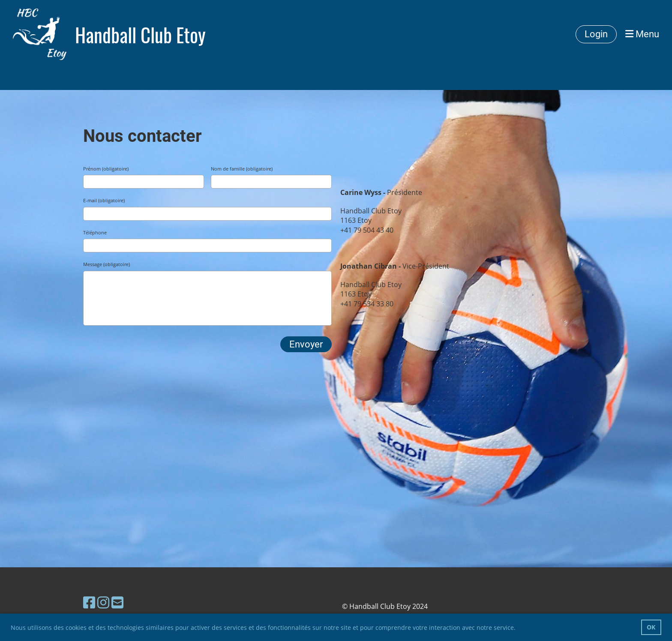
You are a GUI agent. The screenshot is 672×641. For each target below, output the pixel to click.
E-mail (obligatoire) (104, 200)
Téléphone (95, 232)
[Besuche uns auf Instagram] (103, 602)
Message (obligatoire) (106, 264)
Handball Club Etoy (140, 34)
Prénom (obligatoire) (106, 169)
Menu (642, 34)
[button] (519, 629)
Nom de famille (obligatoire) (242, 169)
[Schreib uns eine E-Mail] (117, 602)
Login (596, 34)
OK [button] (651, 627)
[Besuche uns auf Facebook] (89, 602)
